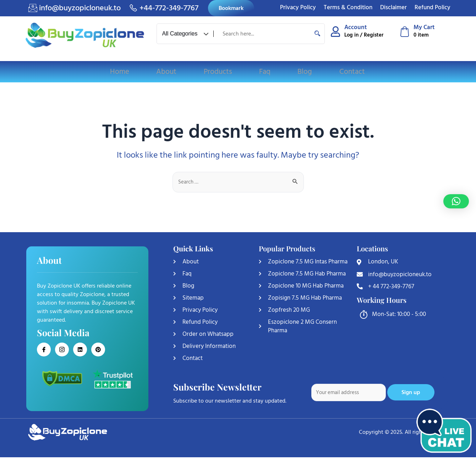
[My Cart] (405, 32)
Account (356, 27)
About (167, 72)
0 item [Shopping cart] (421, 35)
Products (218, 72)
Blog (303, 72)
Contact (350, 72)
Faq (264, 72)
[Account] (335, 32)
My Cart (425, 27)
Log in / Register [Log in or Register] (364, 35)
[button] (456, 201)
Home (121, 72)
